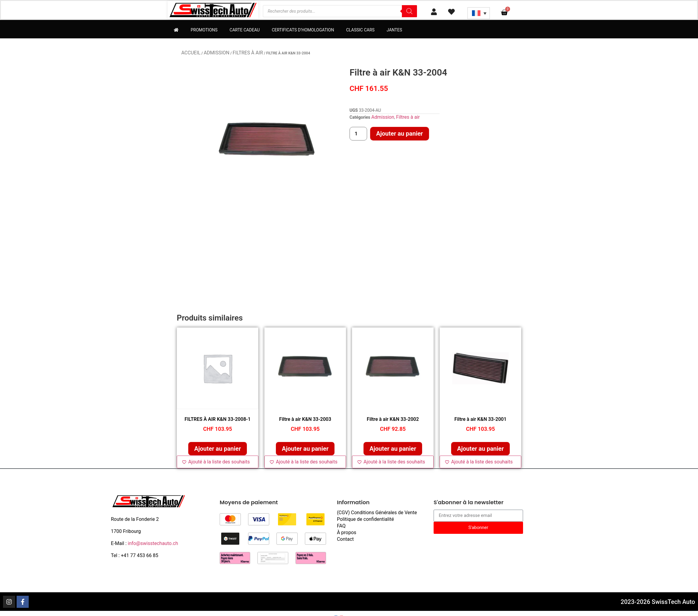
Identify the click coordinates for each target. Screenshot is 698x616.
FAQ (341, 526)
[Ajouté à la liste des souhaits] (218, 462)
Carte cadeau (245, 30)
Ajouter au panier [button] (218, 449)
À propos (347, 532)
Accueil (191, 53)
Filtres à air (248, 53)
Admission (217, 53)
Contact (345, 539)
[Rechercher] (409, 11)
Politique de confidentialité (365, 519)
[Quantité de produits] (430, 134)
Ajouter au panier (471, 134)
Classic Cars (360, 30)
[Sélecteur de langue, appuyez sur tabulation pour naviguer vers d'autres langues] (478, 13)
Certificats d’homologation (303, 30)
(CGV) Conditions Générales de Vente (377, 513)
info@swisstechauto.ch (153, 543)
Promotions (204, 30)
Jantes (394, 30)
